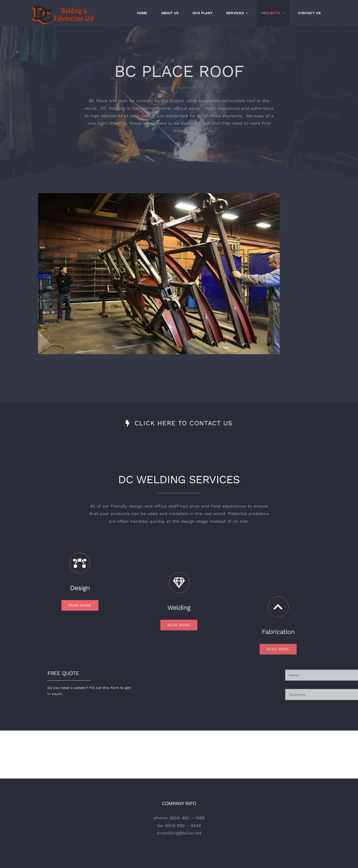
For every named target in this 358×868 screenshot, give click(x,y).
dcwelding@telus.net (179, 833)
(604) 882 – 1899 (108, 759)
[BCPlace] (159, 195)
